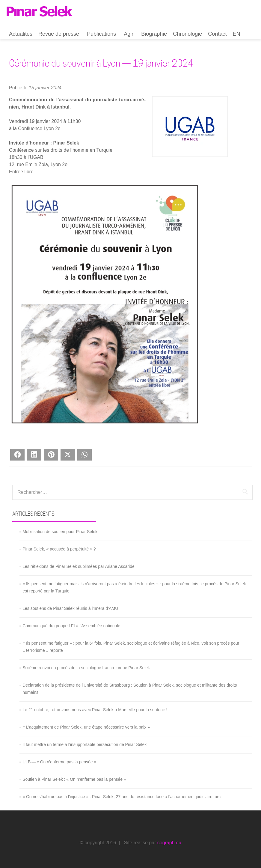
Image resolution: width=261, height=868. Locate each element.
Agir (129, 34)
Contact (217, 34)
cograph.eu (169, 843)
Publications (101, 34)
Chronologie (187, 34)
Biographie (154, 34)
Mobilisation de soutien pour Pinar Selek (60, 532)
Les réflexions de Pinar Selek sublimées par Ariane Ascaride (79, 566)
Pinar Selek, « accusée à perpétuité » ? (59, 549)
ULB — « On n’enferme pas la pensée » (59, 762)
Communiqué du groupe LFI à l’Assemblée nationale (71, 626)
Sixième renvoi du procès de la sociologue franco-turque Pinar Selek (86, 668)
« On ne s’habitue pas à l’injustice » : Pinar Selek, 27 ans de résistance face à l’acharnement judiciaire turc (122, 797)
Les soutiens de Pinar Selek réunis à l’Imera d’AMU (70, 608)
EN (236, 34)
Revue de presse (59, 34)
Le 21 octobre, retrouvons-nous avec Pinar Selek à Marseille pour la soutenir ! (95, 710)
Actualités (21, 34)
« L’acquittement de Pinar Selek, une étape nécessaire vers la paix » (86, 727)
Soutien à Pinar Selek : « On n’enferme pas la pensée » (74, 779)
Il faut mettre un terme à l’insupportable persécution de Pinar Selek (85, 744)
